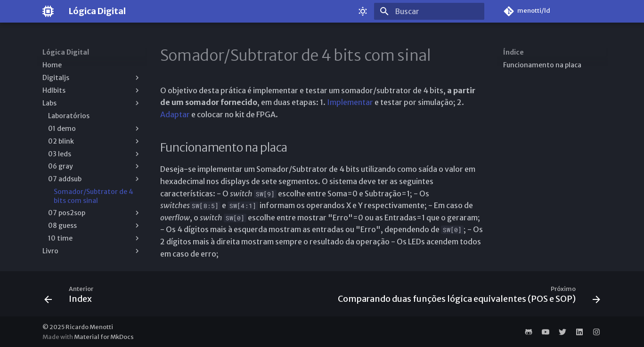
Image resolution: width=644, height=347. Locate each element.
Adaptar (175, 114)
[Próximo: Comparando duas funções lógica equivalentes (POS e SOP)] (467, 297)
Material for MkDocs (104, 337)
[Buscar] (429, 11)
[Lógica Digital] (48, 11)
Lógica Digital (66, 52)
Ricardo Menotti (89, 327)
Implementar (350, 102)
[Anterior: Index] (71, 297)
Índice (514, 52)
